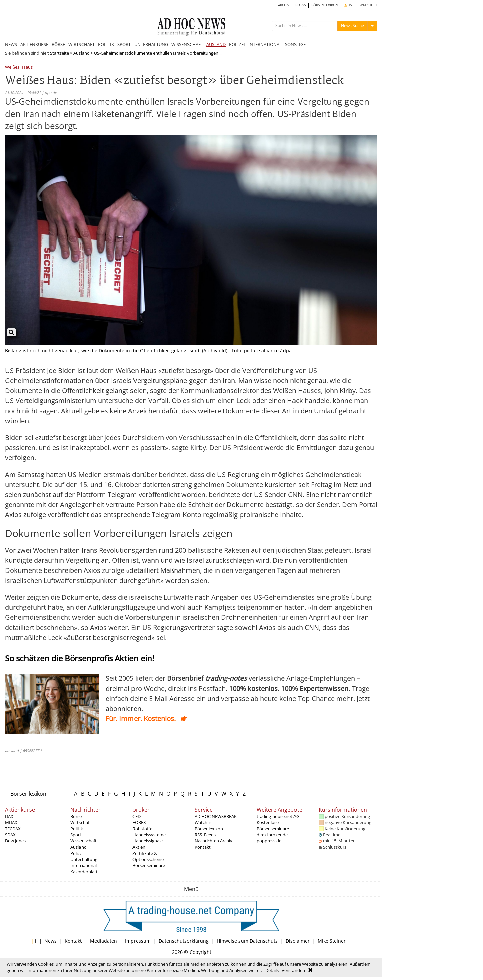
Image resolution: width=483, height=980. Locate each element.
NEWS (11, 44)
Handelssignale (148, 841)
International (84, 865)
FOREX (139, 822)
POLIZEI (237, 44)
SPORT (124, 44)
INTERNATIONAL (265, 44)
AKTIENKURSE (34, 44)
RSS (349, 5)
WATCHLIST (368, 5)
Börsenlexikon (28, 794)
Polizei (77, 853)
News (50, 941)
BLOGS (300, 5)
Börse (76, 816)
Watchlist (204, 822)
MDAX (11, 822)
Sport (76, 835)
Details (272, 970)
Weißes (12, 68)
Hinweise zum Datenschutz (247, 941)
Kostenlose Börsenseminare (273, 825)
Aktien (139, 847)
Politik (77, 829)
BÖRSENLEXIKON (325, 5)
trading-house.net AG (278, 816)
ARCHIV (284, 5)
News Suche (353, 26)
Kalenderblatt (84, 872)
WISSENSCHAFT (187, 44)
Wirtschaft (81, 822)
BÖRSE (58, 44)
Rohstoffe (142, 829)
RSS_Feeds (205, 835)
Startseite (60, 53)
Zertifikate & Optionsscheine (148, 856)
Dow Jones (15, 841)
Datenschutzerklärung (184, 941)
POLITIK (106, 44)
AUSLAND (216, 44)
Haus (27, 68)
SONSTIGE (295, 44)
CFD (137, 816)
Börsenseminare (149, 865)
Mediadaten (103, 941)
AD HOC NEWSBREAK (216, 816)
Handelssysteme (149, 835)
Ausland (82, 53)
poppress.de (269, 841)
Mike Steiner (332, 941)
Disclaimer (298, 941)
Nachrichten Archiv (213, 841)
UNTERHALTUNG (151, 44)
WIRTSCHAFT (82, 44)
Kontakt (203, 847)
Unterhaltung (84, 859)
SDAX (10, 835)
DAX (9, 816)
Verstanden (293, 970)
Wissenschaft (84, 841)
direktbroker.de (272, 835)
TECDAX (13, 829)
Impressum (138, 941)
